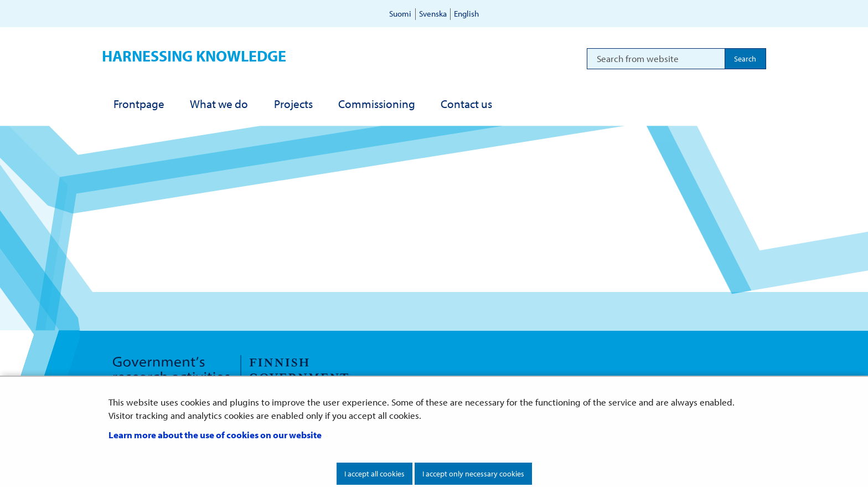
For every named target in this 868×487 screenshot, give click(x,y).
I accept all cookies (374, 474)
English (466, 14)
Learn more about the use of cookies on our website (215, 435)
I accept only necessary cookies (473, 474)
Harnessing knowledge (194, 56)
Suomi (400, 14)
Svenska (433, 14)
